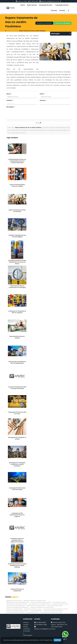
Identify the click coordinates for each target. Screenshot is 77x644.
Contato (62, 10)
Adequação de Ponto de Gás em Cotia (17, 413)
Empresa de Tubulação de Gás (14, 609)
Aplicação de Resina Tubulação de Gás (41, 602)
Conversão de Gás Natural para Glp (15, 606)
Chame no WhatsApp (62, 23)
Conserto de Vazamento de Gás (60, 604)
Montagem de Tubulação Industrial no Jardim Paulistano (17, 464)
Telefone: (10, 100)
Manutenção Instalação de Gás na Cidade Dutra (17, 362)
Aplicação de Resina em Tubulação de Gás (34, 600)
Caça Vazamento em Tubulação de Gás (39, 604)
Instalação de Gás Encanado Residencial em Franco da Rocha (17, 262)
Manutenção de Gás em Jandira (17, 337)
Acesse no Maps (22, 1)
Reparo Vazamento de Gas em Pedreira (17, 211)
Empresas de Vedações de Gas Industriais (17, 611)
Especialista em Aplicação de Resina (53, 611)
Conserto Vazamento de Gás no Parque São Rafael (17, 388)
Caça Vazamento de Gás (59, 602)
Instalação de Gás (46, 5)
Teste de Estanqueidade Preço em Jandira (17, 185)
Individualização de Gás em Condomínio (51, 612)
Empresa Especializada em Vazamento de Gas (56, 609)
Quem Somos (32, 5)
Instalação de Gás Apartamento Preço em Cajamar (17, 515)
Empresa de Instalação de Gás (55, 606)
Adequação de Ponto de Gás (14, 600)
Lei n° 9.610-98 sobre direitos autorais (17, 133)
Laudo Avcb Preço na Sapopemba (17, 590)
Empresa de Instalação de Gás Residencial (17, 607)
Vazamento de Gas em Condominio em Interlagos (17, 287)
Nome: (9, 94)
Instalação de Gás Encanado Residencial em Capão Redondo (17, 565)
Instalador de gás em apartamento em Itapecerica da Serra (17, 540)
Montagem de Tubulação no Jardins (17, 438)
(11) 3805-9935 (34, 1)
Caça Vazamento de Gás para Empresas (17, 604)
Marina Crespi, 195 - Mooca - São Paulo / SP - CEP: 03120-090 (59, 625)
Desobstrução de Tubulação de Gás (36, 606)
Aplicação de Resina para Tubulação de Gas (18, 602)
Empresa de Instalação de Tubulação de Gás (42, 607)
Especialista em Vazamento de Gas (15, 612)
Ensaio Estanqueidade (36, 611)
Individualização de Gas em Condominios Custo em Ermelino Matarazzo (17, 161)
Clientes (54, 10)
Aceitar (57, 640)
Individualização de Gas (33, 612)
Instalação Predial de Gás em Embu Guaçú (17, 489)
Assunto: (43, 100)
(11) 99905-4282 (41, 625)
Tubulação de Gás (62, 5)
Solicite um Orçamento (44, 23)
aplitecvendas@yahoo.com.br (50, 1)
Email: (42, 94)
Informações (28, 635)
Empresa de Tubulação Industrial (33, 609)
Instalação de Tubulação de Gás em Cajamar (17, 312)
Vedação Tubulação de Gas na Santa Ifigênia (17, 236)
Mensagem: (11, 107)
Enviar (38, 123)
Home (23, 5)
